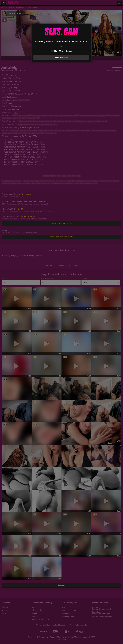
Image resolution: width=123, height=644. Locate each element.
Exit (61, 46)
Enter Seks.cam (61, 58)
